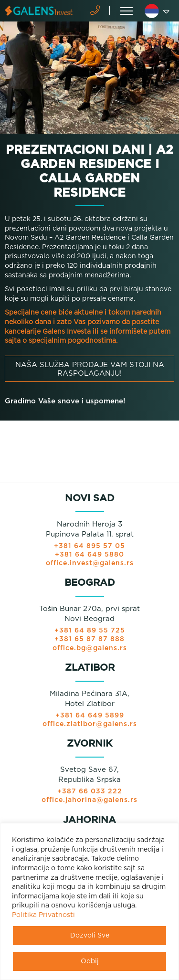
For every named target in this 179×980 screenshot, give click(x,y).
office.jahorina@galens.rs (89, 800)
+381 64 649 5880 (89, 555)
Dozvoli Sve (90, 936)
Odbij (90, 961)
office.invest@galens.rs (90, 563)
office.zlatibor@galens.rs (90, 724)
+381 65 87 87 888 (89, 639)
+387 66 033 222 (90, 791)
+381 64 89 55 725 (90, 631)
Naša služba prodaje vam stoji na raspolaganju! (90, 369)
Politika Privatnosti (43, 915)
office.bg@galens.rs (90, 648)
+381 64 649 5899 (90, 716)
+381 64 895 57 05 (89, 546)
